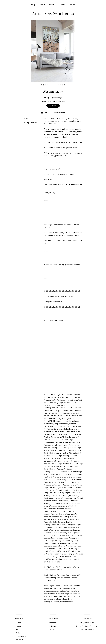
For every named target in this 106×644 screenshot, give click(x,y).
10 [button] (62, 85)
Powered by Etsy (87, 630)
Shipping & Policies (30, 123)
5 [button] (52, 85)
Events (52, 5)
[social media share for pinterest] (51, 113)
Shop (33, 5)
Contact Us (19, 640)
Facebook (53, 623)
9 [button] (60, 85)
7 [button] (56, 85)
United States (56, 101)
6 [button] (54, 85)
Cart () (72, 5)
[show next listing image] (65, 85)
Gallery (62, 5)
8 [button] (58, 85)
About (42, 5)
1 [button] (44, 85)
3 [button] (48, 85)
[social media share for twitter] (46, 113)
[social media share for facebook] (42, 113)
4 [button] (50, 85)
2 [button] (46, 85)
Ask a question (59, 113)
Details (26, 118)
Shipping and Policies (19, 636)
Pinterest (53, 630)
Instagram (53, 626)
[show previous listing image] (41, 85)
